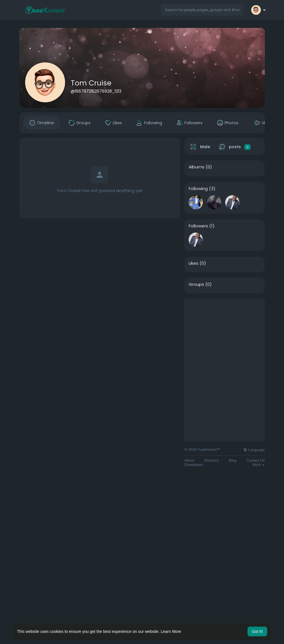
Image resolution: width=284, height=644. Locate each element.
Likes (194, 263)
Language (254, 450)
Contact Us (255, 460)
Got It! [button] (257, 631)
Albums (197, 167)
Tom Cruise (91, 83)
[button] (202, 10)
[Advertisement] (225, 335)
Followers (198, 226)
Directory (212, 460)
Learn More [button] (171, 631)
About (189, 460)
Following (198, 189)
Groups (196, 284)
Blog (233, 460)
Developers (194, 465)
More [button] (258, 465)
